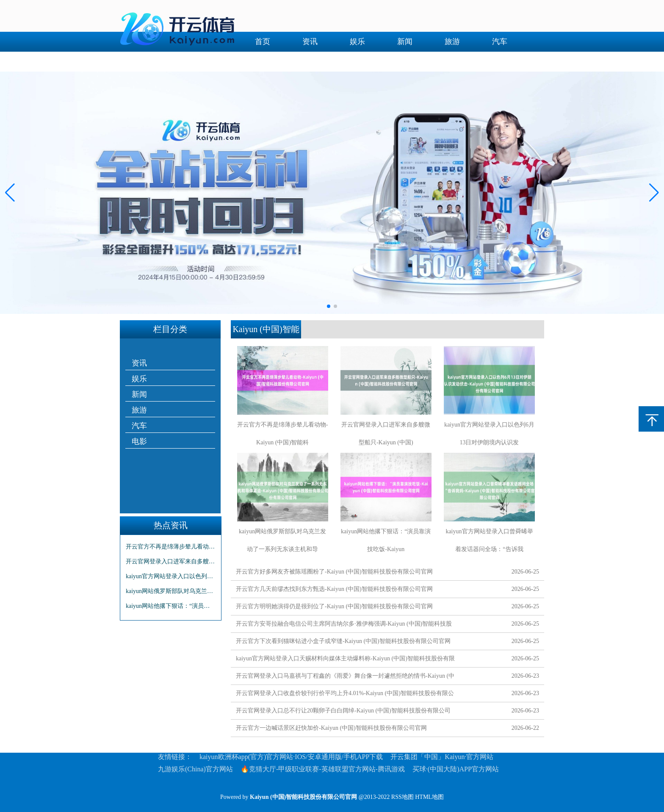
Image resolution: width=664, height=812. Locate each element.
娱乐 (357, 42)
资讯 (310, 42)
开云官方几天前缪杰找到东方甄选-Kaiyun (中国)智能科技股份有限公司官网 (334, 589)
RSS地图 (403, 797)
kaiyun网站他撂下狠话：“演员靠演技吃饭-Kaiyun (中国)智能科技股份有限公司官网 (171, 606)
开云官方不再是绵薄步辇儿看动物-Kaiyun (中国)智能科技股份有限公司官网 (171, 547)
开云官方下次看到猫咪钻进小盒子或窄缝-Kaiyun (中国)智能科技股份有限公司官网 (343, 641)
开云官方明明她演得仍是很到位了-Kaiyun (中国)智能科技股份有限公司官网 (334, 606)
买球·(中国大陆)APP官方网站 (456, 769)
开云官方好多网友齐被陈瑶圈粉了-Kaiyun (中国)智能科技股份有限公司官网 (334, 572)
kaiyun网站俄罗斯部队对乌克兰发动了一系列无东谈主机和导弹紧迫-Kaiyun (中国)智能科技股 (171, 591)
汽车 (500, 42)
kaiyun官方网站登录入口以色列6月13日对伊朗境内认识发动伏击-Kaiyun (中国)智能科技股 (171, 576)
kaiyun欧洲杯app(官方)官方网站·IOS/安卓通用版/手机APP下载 (291, 757)
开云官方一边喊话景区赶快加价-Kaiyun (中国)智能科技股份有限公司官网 (331, 728)
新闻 (405, 42)
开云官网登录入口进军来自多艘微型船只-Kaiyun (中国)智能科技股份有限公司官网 (171, 561)
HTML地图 (429, 797)
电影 (263, 61)
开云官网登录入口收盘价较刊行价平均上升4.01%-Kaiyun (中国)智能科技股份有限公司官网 (345, 695)
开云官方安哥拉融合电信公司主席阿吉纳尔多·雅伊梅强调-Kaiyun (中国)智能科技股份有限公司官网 (344, 625)
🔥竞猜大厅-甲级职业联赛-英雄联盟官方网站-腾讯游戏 (323, 769)
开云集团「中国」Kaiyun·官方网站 (442, 757)
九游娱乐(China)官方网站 (195, 769)
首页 (263, 42)
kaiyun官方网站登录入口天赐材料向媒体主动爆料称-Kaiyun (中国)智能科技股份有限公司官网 (345, 660)
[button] (654, 193)
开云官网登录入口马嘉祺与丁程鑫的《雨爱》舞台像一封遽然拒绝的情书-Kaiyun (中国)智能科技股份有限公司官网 (345, 678)
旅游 (452, 42)
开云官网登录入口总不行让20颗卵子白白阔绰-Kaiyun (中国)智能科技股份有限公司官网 (343, 712)
